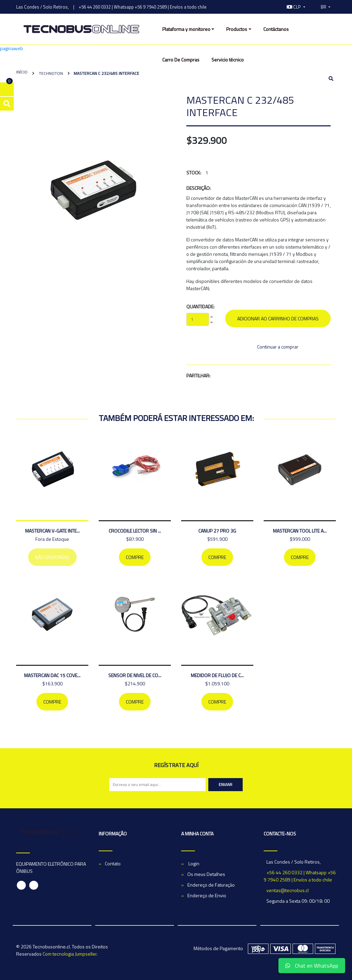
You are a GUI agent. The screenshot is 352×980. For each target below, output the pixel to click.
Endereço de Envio (207, 895)
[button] (296, 7)
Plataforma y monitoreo (186, 29)
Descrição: (199, 188)
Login (193, 863)
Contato (113, 863)
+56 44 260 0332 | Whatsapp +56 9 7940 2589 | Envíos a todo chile (143, 7)
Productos (237, 29)
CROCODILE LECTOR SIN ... (135, 531)
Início (22, 72)
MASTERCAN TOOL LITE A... (300, 531)
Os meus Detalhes (206, 874)
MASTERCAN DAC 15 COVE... (52, 675)
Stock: (194, 173)
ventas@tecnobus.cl (288, 890)
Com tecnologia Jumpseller (70, 954)
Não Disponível (52, 557)
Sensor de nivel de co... (135, 675)
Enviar (225, 784)
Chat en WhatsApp (312, 966)
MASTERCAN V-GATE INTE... (52, 531)
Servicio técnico (228, 60)
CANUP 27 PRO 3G (217, 531)
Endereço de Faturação (211, 885)
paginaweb (12, 48)
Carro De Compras (181, 60)
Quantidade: (200, 306)
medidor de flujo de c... (217, 675)
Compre (135, 557)
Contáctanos (276, 29)
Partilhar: (198, 375)
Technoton (50, 73)
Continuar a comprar (278, 347)
